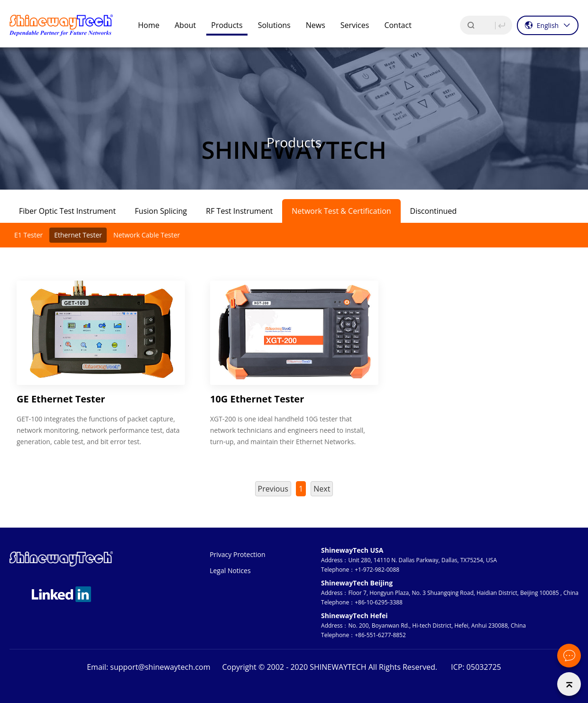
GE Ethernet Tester (61, 399)
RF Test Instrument (239, 211)
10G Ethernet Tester (257, 399)
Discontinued (434, 211)
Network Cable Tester (147, 235)
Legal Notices (230, 571)
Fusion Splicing (161, 211)
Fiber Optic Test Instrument (67, 211)
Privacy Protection (237, 554)
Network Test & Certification (341, 211)
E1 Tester (28, 235)
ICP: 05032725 (476, 667)
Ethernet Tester (78, 235)
